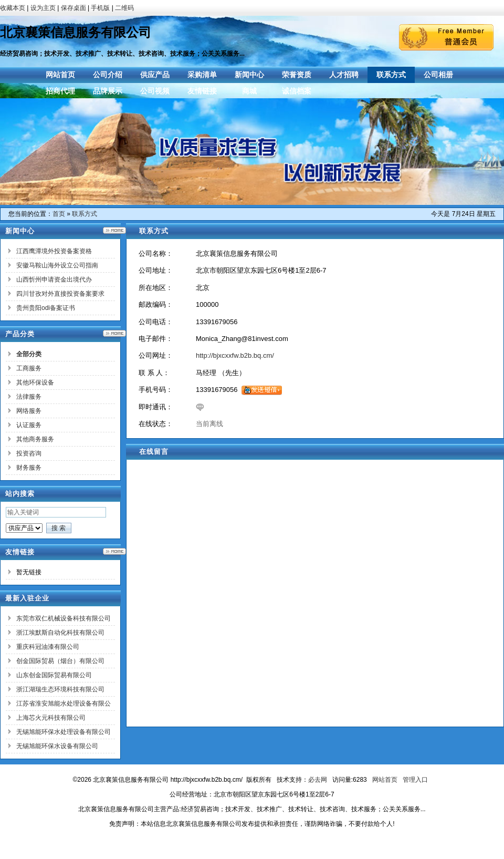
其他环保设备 (35, 382)
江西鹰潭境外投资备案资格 (54, 251)
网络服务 (29, 411)
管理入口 (415, 780)
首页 (59, 214)
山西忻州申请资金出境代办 (54, 280)
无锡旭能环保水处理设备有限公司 (64, 732)
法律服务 (29, 397)
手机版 (100, 8)
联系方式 (85, 214)
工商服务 (29, 368)
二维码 (124, 8)
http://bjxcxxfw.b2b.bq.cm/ (235, 355)
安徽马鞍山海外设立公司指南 (57, 265)
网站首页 (385, 780)
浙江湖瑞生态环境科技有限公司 (60, 689)
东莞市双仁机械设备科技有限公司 (64, 618)
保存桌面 (73, 8)
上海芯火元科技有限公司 (51, 718)
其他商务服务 (35, 439)
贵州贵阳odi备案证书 (46, 308)
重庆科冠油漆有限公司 (48, 647)
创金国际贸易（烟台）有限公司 (60, 661)
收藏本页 (13, 8)
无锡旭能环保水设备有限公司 (57, 746)
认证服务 (29, 425)
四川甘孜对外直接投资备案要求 (60, 294)
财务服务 (29, 468)
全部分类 (29, 354)
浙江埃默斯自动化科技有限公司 (60, 633)
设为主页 (43, 8)
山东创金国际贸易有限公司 (54, 675)
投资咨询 (29, 453)
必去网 (318, 780)
